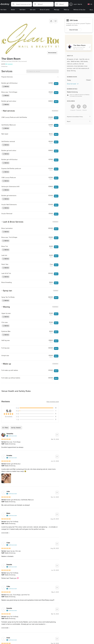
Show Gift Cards (74, 29)
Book (56, 84)
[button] (21, 4)
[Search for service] (43, 71)
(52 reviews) (9, 64)
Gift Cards (70, 20)
